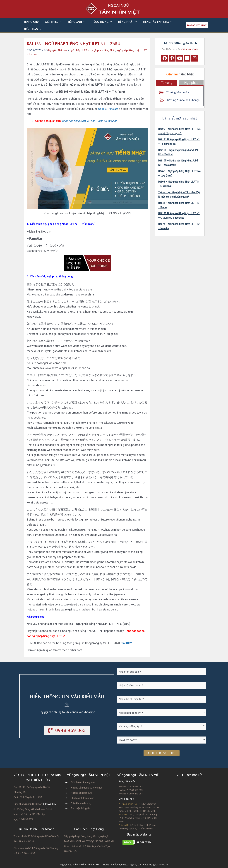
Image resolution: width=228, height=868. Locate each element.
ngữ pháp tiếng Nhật (108, 43)
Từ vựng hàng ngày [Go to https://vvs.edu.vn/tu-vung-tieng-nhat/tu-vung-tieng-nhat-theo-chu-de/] (178, 85)
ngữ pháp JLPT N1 (83, 43)
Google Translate (109, 101)
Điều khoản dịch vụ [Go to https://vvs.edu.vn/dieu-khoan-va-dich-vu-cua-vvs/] (81, 796)
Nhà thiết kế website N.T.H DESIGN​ (123, 864)
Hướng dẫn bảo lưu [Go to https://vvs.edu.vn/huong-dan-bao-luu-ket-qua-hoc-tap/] (81, 785)
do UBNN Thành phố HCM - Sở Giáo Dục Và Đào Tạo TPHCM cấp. (89, 839)
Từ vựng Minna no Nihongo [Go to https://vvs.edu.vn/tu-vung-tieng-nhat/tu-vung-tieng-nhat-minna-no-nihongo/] (183, 92)
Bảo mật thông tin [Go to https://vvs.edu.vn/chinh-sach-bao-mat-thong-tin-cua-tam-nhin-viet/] (80, 801)
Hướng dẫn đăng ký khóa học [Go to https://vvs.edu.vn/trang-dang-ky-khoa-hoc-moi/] (87, 780)
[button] (56, 21)
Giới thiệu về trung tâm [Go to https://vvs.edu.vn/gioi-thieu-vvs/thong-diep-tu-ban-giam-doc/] (83, 775)
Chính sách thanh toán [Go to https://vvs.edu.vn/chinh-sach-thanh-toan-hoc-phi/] (82, 791)
